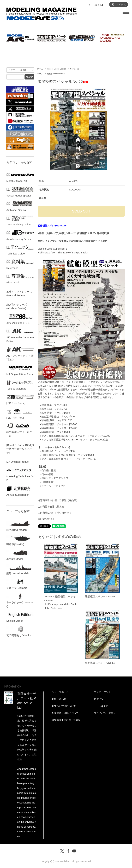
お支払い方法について (64, 706)
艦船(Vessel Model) (56, 74)
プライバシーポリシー (106, 713)
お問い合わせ (59, 699)
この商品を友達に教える (51, 507)
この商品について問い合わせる (55, 513)
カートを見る (101, 706)
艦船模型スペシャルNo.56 (100, 663)
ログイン (99, 699)
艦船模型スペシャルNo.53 (100, 596)
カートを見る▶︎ (96, 5)
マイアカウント (102, 692)
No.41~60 (74, 69)
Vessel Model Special (57, 69)
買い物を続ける (46, 519)
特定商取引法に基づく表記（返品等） (58, 500)
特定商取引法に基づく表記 (66, 720)
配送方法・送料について (65, 713)
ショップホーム (60, 692)
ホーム (40, 69)
